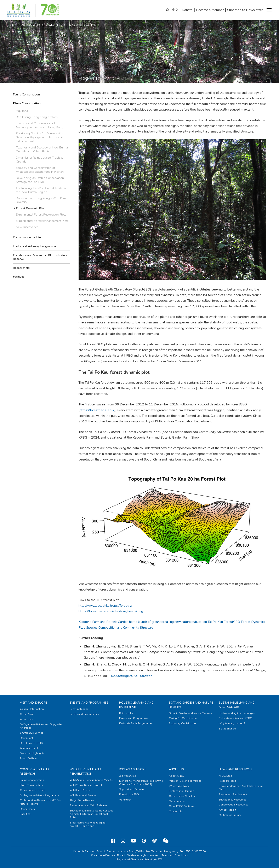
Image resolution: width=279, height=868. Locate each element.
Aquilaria (22, 111)
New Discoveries (27, 227)
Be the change (227, 729)
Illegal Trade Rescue (82, 800)
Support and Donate (131, 789)
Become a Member (210, 10)
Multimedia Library (230, 815)
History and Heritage (181, 791)
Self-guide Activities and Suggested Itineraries (42, 726)
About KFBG (176, 776)
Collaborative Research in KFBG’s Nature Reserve (40, 257)
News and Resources (235, 769)
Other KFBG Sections (182, 806)
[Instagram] (123, 841)
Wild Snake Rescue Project (86, 785)
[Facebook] (113, 841)
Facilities (19, 277)
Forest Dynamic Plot (30, 208)
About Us (176, 769)
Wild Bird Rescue (80, 790)
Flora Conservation (27, 103)
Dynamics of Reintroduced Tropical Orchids (39, 160)
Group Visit (27, 714)
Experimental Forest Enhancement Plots (42, 221)
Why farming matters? (232, 723)
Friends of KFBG (129, 794)
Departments (177, 801)
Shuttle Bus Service (32, 733)
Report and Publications (233, 794)
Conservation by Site (27, 237)
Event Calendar (79, 709)
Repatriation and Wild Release (88, 805)
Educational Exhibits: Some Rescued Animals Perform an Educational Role (92, 814)
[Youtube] (133, 841)
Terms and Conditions (175, 855)
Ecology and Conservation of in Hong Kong (40, 125)
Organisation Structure (182, 796)
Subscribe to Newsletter (245, 10)
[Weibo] (154, 841)
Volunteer (125, 800)
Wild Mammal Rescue (83, 795)
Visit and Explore (33, 703)
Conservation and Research (34, 771)
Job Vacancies (128, 776)
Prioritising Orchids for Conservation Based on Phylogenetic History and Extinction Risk (40, 137)
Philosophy (126, 713)
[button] (269, 10)
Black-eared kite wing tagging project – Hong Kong (88, 824)
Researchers (21, 268)
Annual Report (227, 810)
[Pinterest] (144, 841)
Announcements (30, 748)
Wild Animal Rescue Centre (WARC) (92, 780)
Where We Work (179, 786)
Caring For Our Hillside (183, 718)
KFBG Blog (226, 776)
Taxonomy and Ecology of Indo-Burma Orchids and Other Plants (42, 149)
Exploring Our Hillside (182, 723)
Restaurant (26, 738)
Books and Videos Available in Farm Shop (241, 788)
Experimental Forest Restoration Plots (41, 215)
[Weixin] (166, 841)
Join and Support (133, 769)
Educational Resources (232, 800)
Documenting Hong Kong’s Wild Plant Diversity (41, 200)
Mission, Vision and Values (185, 781)
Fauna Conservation (26, 94)
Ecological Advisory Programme (35, 246)
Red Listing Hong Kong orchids (37, 117)
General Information (32, 709)
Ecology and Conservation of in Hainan (40, 170)
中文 (175, 10)
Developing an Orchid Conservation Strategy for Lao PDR (40, 180)
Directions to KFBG (31, 743)
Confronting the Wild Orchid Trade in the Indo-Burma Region (41, 190)
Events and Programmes (89, 703)
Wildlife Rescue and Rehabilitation (85, 771)
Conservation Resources (234, 805)
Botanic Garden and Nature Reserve (190, 713)
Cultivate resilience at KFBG (235, 718)
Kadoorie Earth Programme (135, 723)
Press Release (227, 781)
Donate (187, 10)
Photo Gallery (28, 758)
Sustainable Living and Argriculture (237, 705)
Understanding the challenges (237, 713)
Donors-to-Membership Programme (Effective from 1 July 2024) (141, 783)
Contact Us (176, 811)
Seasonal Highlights (32, 753)
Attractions (26, 719)
